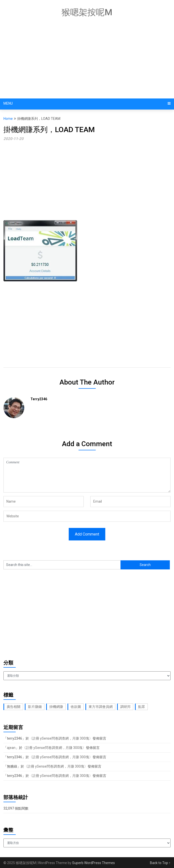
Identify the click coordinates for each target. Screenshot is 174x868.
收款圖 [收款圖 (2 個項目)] (76, 707)
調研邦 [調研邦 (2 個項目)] (125, 707)
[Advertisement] (89, 59)
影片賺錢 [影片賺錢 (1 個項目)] (35, 707)
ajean (11, 748)
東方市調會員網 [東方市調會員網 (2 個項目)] (101, 707)
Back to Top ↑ (160, 863)
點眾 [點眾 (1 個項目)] (142, 707)
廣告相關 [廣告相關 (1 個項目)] (13, 707)
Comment (87, 475)
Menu (8, 103)
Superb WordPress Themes (94, 863)
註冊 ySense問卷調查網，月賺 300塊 (61, 738)
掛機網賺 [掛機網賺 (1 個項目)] (56, 707)
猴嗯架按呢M (87, 12)
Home (8, 119)
